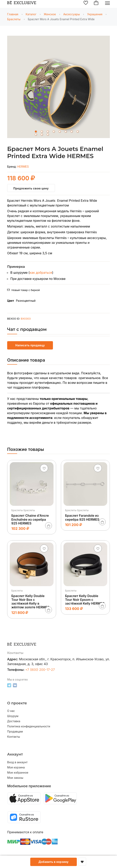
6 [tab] (66, 132)
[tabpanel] (58, 88)
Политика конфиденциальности (29, 726)
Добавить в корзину (54, 862)
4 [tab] (54, 132)
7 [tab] (72, 132)
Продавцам (15, 732)
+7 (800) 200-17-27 (40, 670)
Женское (50, 14)
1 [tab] (36, 132)
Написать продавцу (30, 345)
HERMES (23, 167)
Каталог (31, 14)
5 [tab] (60, 132)
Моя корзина (16, 767)
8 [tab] (78, 132)
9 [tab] (36, 134)
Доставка (14, 721)
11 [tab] (48, 134)
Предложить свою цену (31, 188)
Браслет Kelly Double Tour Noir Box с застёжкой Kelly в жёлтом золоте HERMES (30, 602)
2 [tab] (42, 132)
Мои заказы (15, 778)
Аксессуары (72, 14)
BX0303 (26, 319)
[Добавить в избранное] (82, 862)
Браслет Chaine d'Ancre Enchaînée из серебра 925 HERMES (30, 519)
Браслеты (14, 19)
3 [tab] (48, 132)
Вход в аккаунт (17, 762)
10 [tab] (42, 134)
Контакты (14, 737)
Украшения (95, 14)
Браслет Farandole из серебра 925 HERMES (82, 517)
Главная (13, 14)
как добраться (41, 273)
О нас (11, 711)
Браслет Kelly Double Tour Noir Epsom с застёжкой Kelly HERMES (85, 600)
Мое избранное (18, 773)
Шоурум (13, 716)
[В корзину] (49, 526)
